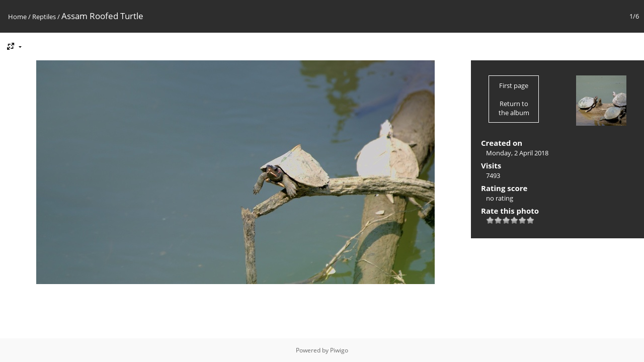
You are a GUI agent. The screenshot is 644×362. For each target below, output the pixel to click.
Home (17, 17)
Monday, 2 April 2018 (517, 153)
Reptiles (44, 17)
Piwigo (339, 350)
